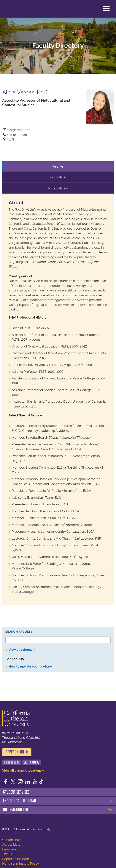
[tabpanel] (58, 399)
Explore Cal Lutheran (20, 801)
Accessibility (11, 844)
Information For (16, 810)
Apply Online (15, 752)
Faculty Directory (58, 46)
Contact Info (11, 840)
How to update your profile (29, 666)
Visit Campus (32, 762)
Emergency (11, 849)
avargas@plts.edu (20, 130)
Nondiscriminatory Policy (21, 864)
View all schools (20, 650)
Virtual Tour (12, 762)
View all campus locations (22, 770)
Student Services (16, 792)
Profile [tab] (58, 166)
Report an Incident (16, 859)
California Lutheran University (12, 9)
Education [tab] (58, 177)
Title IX (7, 854)
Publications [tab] (58, 188)
